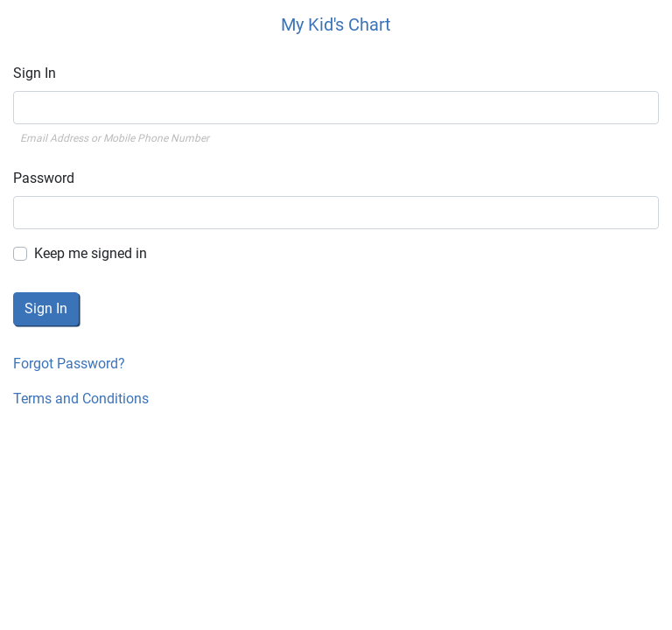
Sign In (35, 73)
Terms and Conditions (81, 399)
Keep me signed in (91, 253)
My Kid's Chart (336, 24)
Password (44, 178)
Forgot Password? (69, 364)
